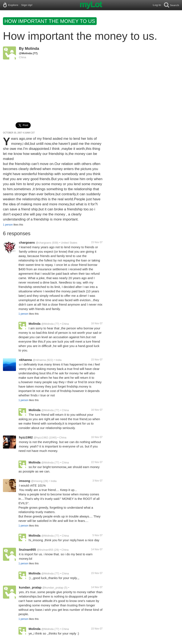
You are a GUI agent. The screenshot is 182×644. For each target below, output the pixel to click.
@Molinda (25, 53)
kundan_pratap (30, 587)
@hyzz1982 (41, 437)
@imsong (37, 481)
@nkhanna (39, 360)
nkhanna (25, 360)
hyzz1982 (26, 437)
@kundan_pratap (53, 588)
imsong (24, 481)
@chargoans (44, 243)
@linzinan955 (45, 550)
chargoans (27, 242)
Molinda (32, 49)
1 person (8, 225)
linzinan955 (27, 550)
